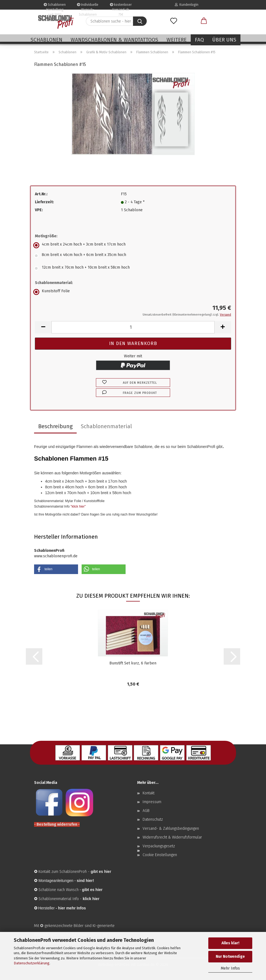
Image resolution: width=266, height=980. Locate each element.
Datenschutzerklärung (32, 963)
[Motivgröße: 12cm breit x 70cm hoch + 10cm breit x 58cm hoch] (133, 268)
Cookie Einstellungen (160, 855)
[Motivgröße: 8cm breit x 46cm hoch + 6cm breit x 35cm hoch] (133, 256)
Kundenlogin (187, 5)
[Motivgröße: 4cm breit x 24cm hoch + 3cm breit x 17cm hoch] (133, 245)
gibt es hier (92, 890)
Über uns (224, 40)
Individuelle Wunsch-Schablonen (88, 6)
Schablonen (46, 40)
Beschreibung (55, 426)
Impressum (152, 802)
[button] (204, 21)
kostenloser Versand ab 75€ (121, 6)
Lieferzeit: (44, 202)
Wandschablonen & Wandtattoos (114, 40)
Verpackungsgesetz (159, 846)
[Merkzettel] (174, 21)
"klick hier (78, 506)
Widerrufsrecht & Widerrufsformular (172, 837)
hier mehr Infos (72, 908)
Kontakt (149, 793)
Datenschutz (153, 819)
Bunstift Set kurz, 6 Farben (133, 663)
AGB (146, 811)
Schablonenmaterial (106, 426)
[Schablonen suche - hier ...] (140, 21)
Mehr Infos (230, 968)
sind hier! (85, 881)
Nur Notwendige (230, 957)
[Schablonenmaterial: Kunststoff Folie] (133, 292)
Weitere (177, 40)
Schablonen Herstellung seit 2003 (55, 6)
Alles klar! (230, 943)
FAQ (199, 40)
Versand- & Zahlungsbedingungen (171, 829)
